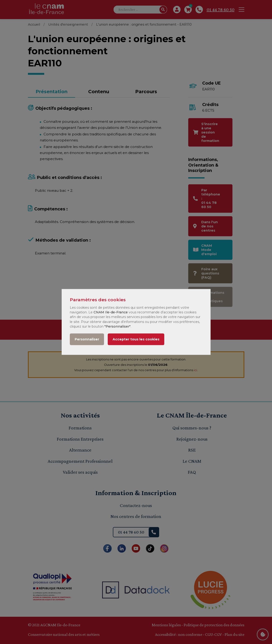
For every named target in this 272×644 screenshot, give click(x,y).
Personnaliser (87, 339)
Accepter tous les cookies (136, 339)
